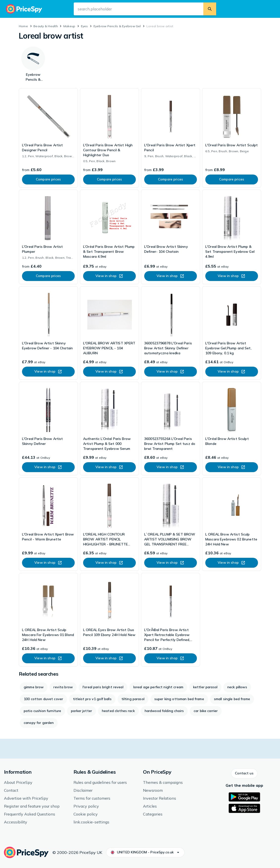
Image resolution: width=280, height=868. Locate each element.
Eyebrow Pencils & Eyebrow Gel (117, 26)
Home (23, 26)
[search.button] (210, 9)
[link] (48, 138)
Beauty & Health (46, 26)
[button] (244, 773)
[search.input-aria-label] (139, 9)
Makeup (69, 26)
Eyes (84, 26)
